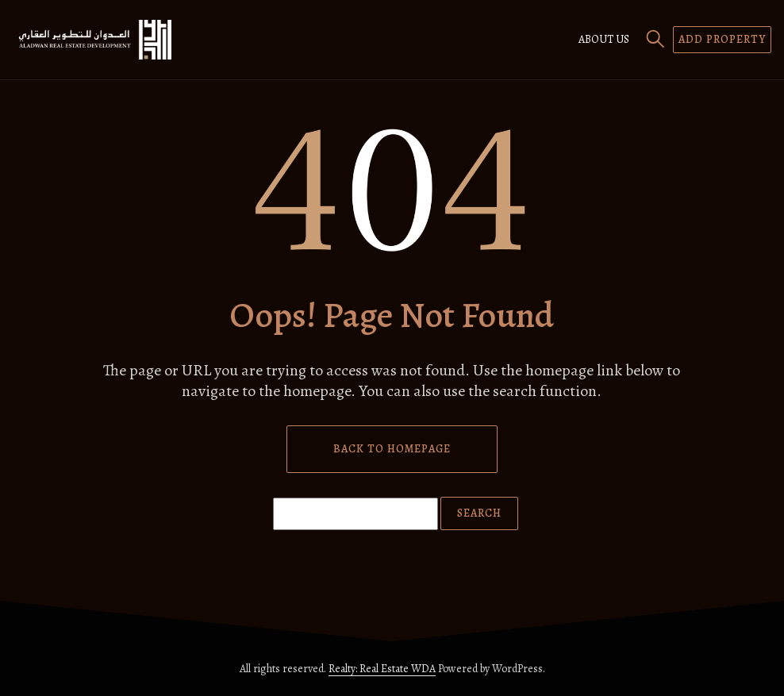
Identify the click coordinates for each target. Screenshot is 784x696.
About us (604, 39)
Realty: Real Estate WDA (382, 669)
